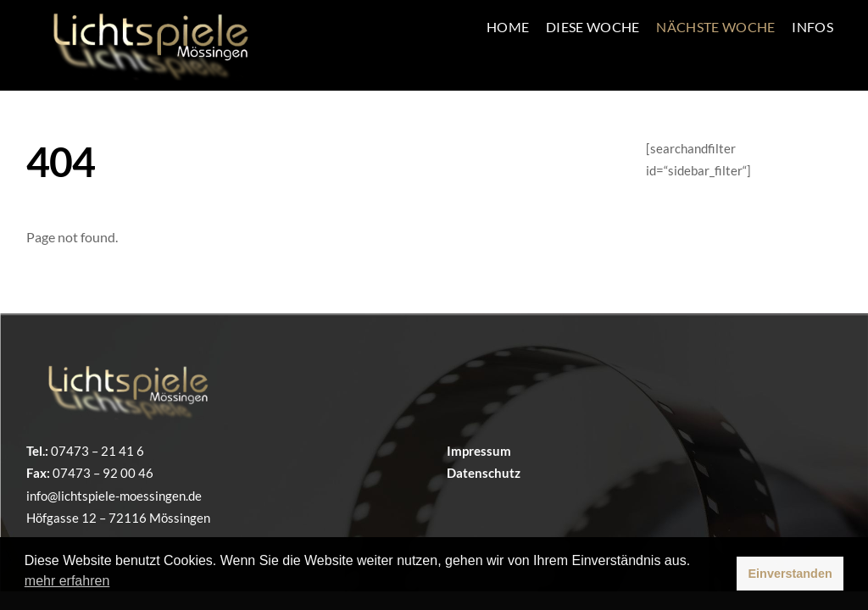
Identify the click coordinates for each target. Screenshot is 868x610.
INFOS (812, 27)
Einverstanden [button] (790, 574)
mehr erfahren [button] (67, 581)
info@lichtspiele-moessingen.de (114, 496)
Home (508, 27)
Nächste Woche (715, 27)
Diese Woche (593, 27)
